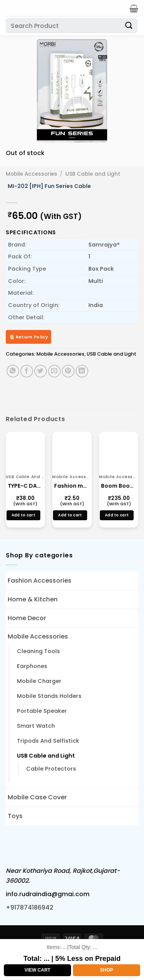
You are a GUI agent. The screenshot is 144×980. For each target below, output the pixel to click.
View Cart (37, 970)
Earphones (32, 666)
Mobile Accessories (31, 174)
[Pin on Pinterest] (68, 371)
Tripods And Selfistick (48, 741)
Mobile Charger (39, 681)
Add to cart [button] (23, 515)
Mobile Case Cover (37, 797)
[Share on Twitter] (41, 371)
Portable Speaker (42, 711)
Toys (15, 816)
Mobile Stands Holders (49, 696)
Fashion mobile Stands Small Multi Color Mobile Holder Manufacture (72, 486)
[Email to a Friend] (54, 371)
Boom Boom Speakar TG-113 (119, 486)
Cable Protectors (51, 769)
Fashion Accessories (40, 581)
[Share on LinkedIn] (82, 371)
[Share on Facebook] (27, 371)
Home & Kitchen (33, 599)
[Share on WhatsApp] (13, 371)
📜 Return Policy (28, 337)
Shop (106, 970)
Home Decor (27, 618)
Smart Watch (36, 726)
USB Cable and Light (93, 174)
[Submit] (129, 25)
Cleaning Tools (38, 651)
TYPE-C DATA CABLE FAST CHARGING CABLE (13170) (25, 486)
